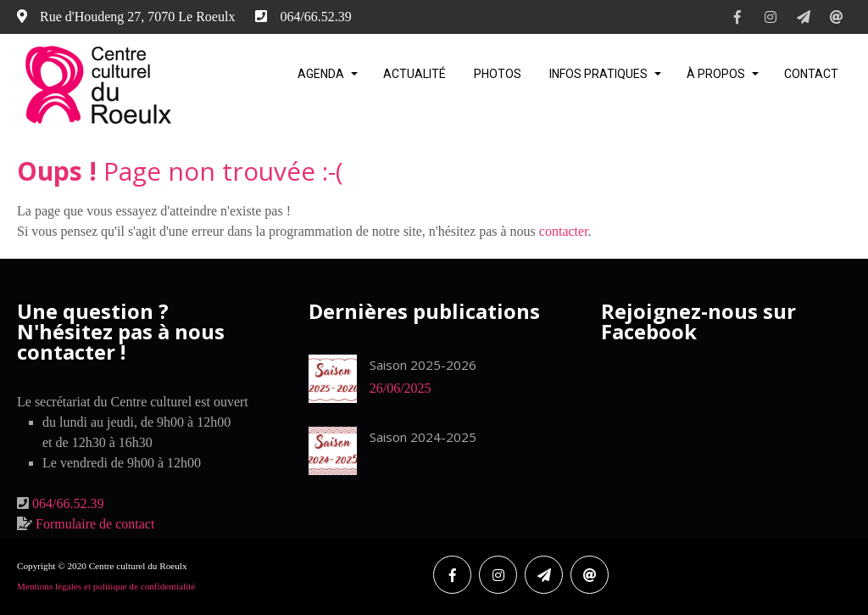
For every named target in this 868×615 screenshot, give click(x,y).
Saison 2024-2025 (423, 437)
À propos (716, 74)
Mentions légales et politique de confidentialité (106, 586)
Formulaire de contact (95, 524)
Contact (811, 74)
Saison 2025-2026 (423, 365)
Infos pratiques (598, 74)
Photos (498, 74)
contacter (564, 231)
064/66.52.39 (68, 503)
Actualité (415, 74)
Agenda (321, 74)
